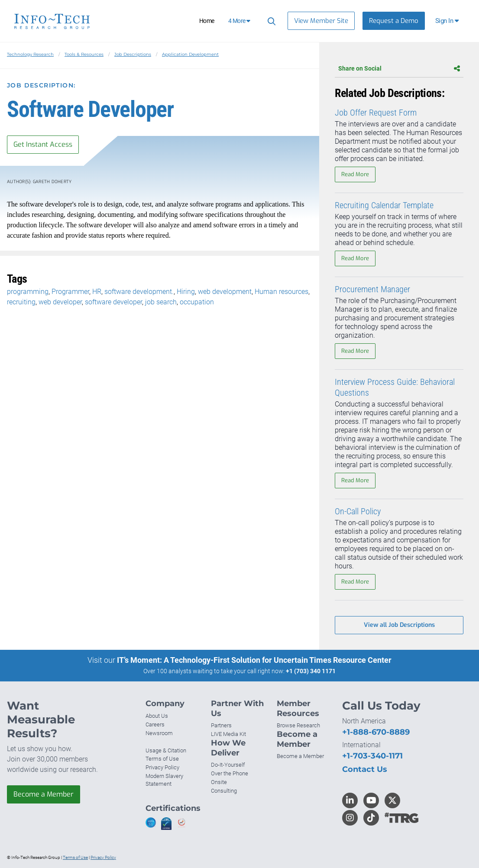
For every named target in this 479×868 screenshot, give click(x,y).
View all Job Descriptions (399, 625)
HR (97, 292)
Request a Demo (394, 21)
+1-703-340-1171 (372, 756)
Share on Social (399, 68)
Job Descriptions (133, 54)
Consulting (224, 791)
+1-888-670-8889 (376, 732)
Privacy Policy (162, 767)
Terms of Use (162, 759)
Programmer (70, 292)
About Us (157, 716)
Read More (355, 174)
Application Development (190, 54)
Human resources (282, 292)
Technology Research (30, 54)
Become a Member (44, 794)
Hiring (186, 292)
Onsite (219, 782)
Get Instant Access (43, 144)
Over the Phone (230, 773)
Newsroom (159, 733)
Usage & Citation (166, 750)
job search (161, 302)
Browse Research (298, 725)
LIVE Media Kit (228, 734)
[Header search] (270, 21)
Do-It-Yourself (228, 765)
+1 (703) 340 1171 (311, 671)
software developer (113, 302)
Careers (155, 724)
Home (207, 21)
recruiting (21, 302)
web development (225, 292)
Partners (221, 725)
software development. (139, 292)
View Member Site (321, 21)
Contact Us (365, 769)
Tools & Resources (84, 54)
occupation (197, 302)
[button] (448, 21)
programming (28, 292)
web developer (60, 302)
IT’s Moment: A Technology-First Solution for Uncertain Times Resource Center (254, 660)
